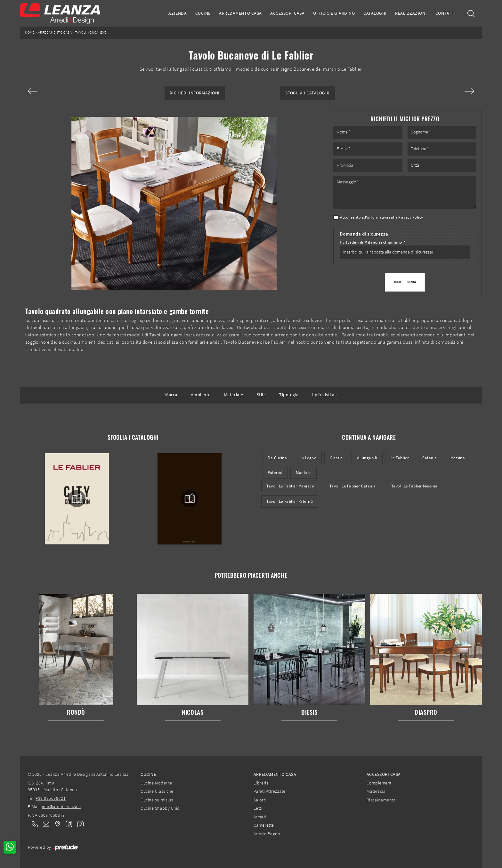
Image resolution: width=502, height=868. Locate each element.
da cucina (277, 458)
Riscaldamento (381, 800)
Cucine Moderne (156, 783)
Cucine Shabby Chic (160, 808)
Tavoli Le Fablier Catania (353, 486)
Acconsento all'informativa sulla (382, 217)
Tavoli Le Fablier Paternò (290, 501)
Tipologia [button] (289, 395)
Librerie (261, 783)
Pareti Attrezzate (270, 791)
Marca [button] (171, 395)
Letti (258, 808)
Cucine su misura (157, 800)
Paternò (275, 473)
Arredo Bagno (267, 834)
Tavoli (81, 32)
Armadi (260, 817)
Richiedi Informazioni (195, 93)
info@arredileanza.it (62, 807)
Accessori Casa (287, 13)
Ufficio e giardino (334, 13)
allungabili (367, 458)
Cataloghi (375, 13)
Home (30, 32)
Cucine (203, 13)
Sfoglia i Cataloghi (308, 93)
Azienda (178, 13)
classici (337, 458)
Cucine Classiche (157, 791)
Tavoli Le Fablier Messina (414, 486)
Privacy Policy (411, 217)
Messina (458, 458)
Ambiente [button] (201, 395)
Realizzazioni (411, 13)
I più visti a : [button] (324, 395)
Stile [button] (261, 395)
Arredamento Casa (240, 13)
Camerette (264, 825)
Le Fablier (400, 458)
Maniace (304, 473)
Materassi (376, 791)
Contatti (446, 13)
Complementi (380, 783)
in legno (308, 458)
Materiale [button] (234, 395)
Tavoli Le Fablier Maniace (290, 486)
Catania (430, 458)
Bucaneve (98, 32)
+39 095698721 (51, 798)
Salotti (260, 800)
